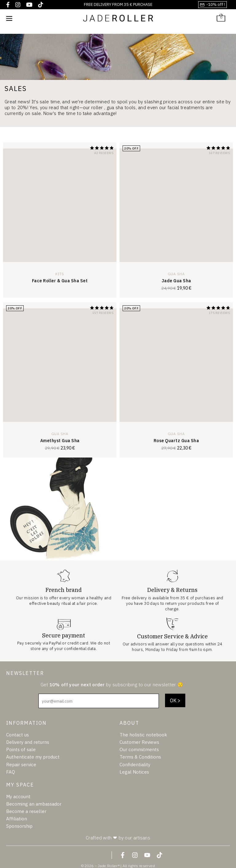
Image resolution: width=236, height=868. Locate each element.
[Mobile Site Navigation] (9, 18)
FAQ (11, 772)
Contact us (18, 735)
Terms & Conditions (140, 757)
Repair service (21, 765)
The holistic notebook (143, 735)
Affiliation (17, 819)
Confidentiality (135, 765)
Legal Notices (134, 772)
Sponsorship (19, 826)
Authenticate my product (33, 757)
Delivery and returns (28, 742)
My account (18, 797)
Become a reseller (26, 811)
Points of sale (21, 749)
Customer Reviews (139, 742)
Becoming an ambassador (34, 804)
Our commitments (139, 749)
